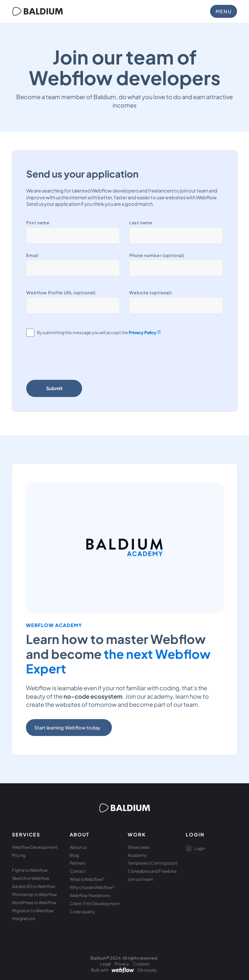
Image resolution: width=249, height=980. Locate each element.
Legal (106, 964)
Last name (141, 223)
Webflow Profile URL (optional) (61, 293)
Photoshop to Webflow (34, 894)
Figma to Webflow (30, 870)
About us (78, 847)
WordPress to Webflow (34, 903)
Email (32, 255)
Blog (74, 855)
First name (38, 223)
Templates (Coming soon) (153, 863)
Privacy (122, 964)
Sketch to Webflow (31, 878)
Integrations (24, 918)
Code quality (82, 912)
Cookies (141, 964)
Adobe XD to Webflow (34, 886)
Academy (137, 855)
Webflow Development (35, 847)
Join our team (140, 879)
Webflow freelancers (90, 895)
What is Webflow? (87, 879)
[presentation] (76, 360)
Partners (77, 863)
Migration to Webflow (33, 911)
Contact (78, 871)
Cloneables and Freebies (152, 871)
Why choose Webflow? (92, 887)
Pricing (19, 855)
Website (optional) (151, 293)
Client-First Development (95, 904)
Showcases (139, 847)
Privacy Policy (143, 332)
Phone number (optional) (157, 255)
